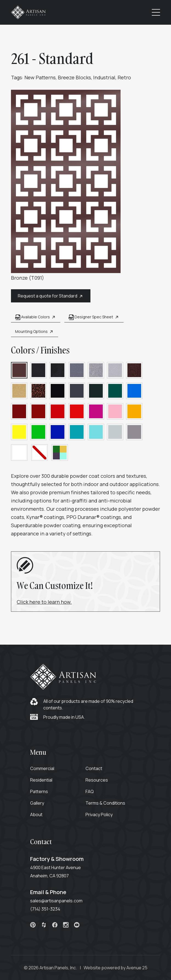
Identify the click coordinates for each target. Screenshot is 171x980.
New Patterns (40, 77)
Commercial (42, 768)
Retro (124, 77)
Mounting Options (35, 332)
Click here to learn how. (44, 602)
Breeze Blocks (74, 77)
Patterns (39, 791)
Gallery (37, 803)
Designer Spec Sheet (94, 317)
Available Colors (36, 317)
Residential (41, 780)
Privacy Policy (99, 815)
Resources (97, 780)
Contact (94, 768)
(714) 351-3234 (45, 909)
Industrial (104, 77)
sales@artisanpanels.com (56, 901)
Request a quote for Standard (51, 296)
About (36, 815)
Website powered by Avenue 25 (116, 968)
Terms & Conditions (105, 803)
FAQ (90, 791)
